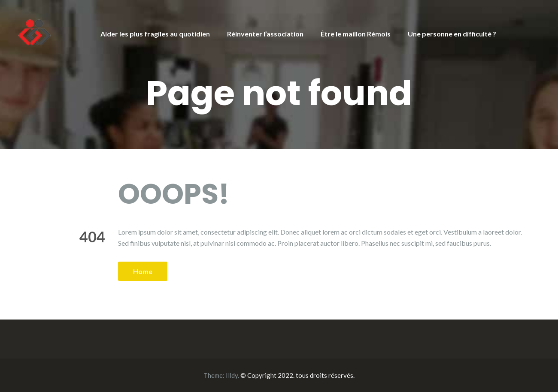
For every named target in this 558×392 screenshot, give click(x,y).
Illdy (232, 375)
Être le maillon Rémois (356, 34)
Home (143, 271)
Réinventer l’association (265, 34)
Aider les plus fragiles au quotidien (155, 34)
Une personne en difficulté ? (452, 34)
